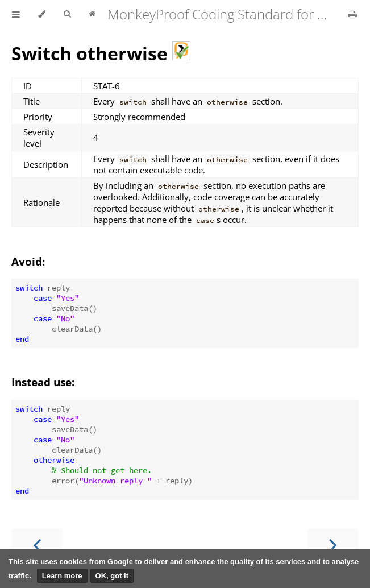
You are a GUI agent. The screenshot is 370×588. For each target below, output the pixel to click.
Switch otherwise (101, 53)
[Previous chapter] (37, 544)
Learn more (62, 576)
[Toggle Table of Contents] (16, 14)
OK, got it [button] (112, 576)
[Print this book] (353, 14)
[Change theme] (42, 14)
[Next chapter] (333, 544)
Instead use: (43, 382)
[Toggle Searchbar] (67, 14)
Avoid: (28, 261)
